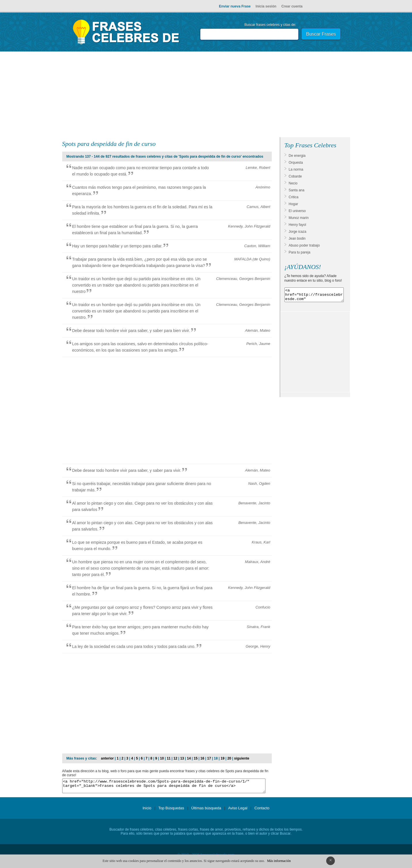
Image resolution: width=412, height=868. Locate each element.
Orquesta (296, 163)
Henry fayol (298, 225)
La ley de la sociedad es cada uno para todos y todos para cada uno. (134, 646)
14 (189, 758)
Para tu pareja (300, 252)
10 (162, 758)
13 (182, 758)
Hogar (294, 204)
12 (175, 758)
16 (202, 758)
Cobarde (295, 176)
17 (209, 758)
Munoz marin (299, 218)
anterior (108, 758)
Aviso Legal (238, 811)
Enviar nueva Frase (235, 6)
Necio (293, 183)
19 (222, 758)
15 (196, 758)
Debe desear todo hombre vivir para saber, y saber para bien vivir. (131, 331)
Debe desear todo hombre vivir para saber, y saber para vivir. (127, 470)
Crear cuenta (292, 6)
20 (229, 758)
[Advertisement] (206, 96)
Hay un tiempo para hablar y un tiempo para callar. (117, 246)
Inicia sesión (266, 6)
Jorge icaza (298, 232)
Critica (294, 197)
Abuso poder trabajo (304, 245)
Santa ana (297, 190)
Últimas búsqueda (206, 811)
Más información (279, 861)
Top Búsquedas (171, 811)
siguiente (242, 758)
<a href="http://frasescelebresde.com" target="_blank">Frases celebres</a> (314, 296)
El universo (297, 211)
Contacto (262, 811)
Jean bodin (297, 239)
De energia (297, 156)
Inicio (147, 811)
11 (169, 758)
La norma (296, 169)
